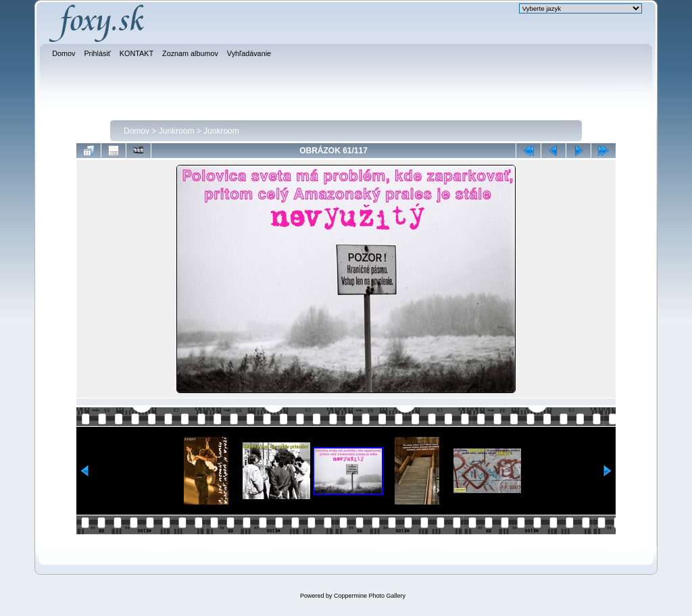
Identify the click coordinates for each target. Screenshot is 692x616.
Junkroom (177, 131)
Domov (137, 131)
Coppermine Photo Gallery (370, 596)
